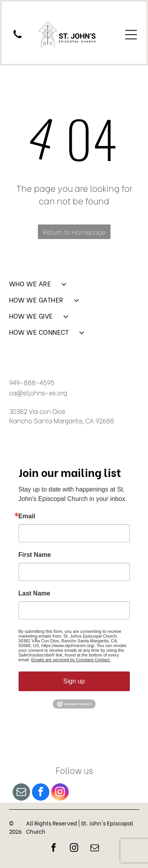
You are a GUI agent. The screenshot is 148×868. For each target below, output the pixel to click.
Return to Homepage (74, 232)
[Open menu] (131, 35)
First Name (35, 555)
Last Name (35, 594)
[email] (21, 793)
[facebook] (41, 793)
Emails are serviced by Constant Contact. (71, 660)
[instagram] (60, 793)
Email (27, 516)
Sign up (74, 681)
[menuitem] (74, 287)
